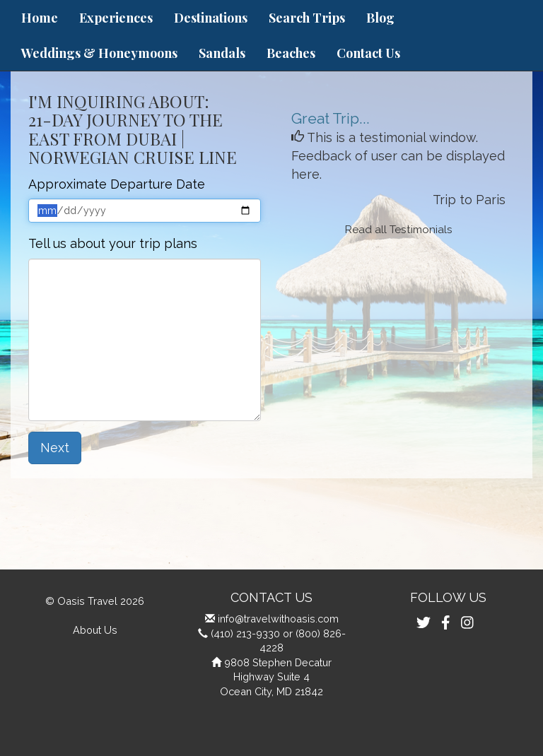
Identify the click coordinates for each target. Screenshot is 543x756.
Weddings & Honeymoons (99, 53)
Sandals (222, 53)
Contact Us (368, 53)
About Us (95, 630)
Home (40, 18)
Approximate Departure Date (117, 184)
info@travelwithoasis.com (278, 619)
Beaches (291, 53)
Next (55, 448)
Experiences (116, 18)
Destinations (211, 18)
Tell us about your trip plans (113, 243)
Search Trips (307, 18)
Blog (380, 18)
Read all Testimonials (399, 230)
